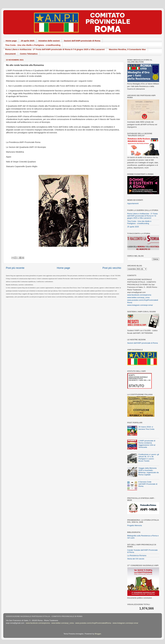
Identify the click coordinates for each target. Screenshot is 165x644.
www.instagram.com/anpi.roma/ (140, 305)
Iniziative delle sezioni (49, 41)
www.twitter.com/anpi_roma (138, 297)
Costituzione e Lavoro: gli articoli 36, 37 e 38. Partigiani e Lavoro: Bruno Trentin (149, 458)
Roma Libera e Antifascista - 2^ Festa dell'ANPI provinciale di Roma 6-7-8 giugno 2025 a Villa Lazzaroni (55, 49)
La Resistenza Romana (137, 555)
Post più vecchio (112, 268)
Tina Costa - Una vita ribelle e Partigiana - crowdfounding (33, 45)
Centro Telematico (29, 54)
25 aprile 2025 (28, 41)
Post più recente (15, 268)
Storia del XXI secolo (136, 559)
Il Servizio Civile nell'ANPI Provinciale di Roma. (148, 484)
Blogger (98, 634)
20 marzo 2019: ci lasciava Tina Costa (146, 428)
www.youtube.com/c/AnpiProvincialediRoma (93, 623)
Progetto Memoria (135, 525)
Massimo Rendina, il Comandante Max (127, 49)
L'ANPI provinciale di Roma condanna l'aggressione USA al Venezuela (147, 444)
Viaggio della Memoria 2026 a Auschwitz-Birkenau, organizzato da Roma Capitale (149, 471)
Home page (11, 41)
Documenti (11, 54)
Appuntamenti (133, 203)
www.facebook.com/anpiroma (139, 295)
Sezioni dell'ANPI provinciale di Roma (82, 41)
